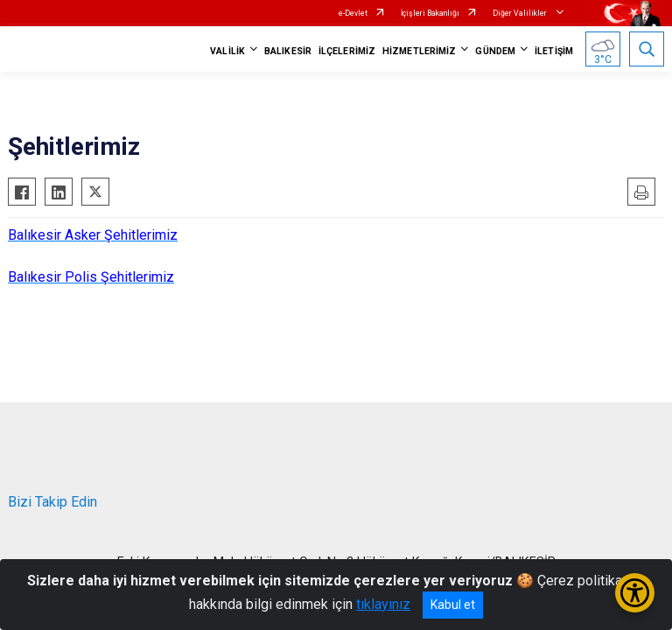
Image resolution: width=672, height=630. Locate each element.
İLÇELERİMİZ (347, 51)
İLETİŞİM (554, 51)
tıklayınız (383, 604)
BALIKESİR (288, 51)
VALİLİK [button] (227, 51)
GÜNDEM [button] (495, 51)
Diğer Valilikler (521, 13)
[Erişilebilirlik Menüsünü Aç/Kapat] (635, 593)
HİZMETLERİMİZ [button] (419, 51)
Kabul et (453, 605)
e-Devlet (353, 13)
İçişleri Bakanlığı (430, 13)
